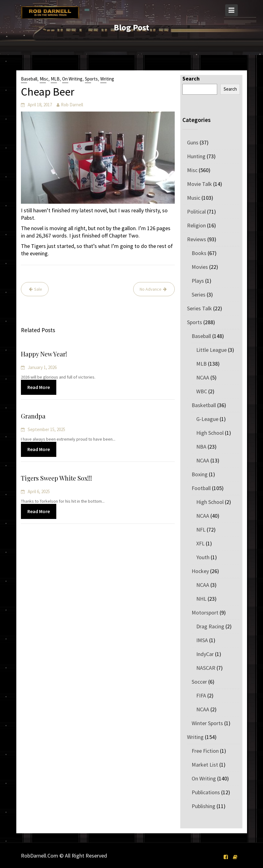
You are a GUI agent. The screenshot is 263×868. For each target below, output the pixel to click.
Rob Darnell (72, 105)
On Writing (72, 79)
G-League (207, 419)
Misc (44, 79)
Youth (203, 557)
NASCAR (206, 668)
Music (194, 198)
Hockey (200, 571)
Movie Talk (199, 184)
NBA (201, 447)
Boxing (200, 474)
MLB (55, 79)
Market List (205, 765)
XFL (200, 543)
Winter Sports (207, 723)
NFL (201, 530)
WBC (202, 391)
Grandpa (34, 416)
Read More (39, 387)
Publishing (203, 806)
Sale (38, 289)
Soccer (199, 682)
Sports (91, 79)
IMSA (202, 640)
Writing (107, 79)
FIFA (201, 695)
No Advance (151, 289)
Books (199, 253)
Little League (211, 350)
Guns (193, 142)
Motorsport (205, 613)
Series (199, 295)
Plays (198, 281)
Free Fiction (205, 751)
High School (210, 433)
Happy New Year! (45, 354)
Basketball (204, 405)
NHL (201, 599)
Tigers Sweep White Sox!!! (57, 478)
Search (191, 79)
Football (201, 488)
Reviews (197, 239)
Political (196, 212)
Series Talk (199, 308)
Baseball (29, 79)
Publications (206, 792)
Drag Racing (210, 626)
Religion (196, 225)
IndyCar (205, 654)
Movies (200, 267)
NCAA (203, 377)
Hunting (196, 156)
